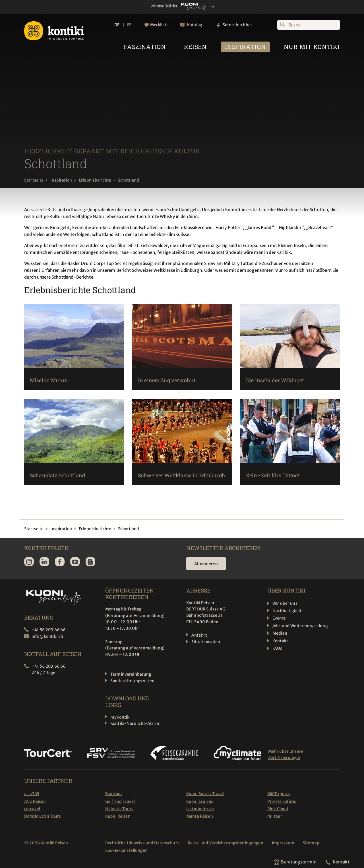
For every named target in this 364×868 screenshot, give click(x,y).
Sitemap (311, 843)
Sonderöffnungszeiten (132, 681)
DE (117, 25)
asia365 (32, 794)
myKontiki (120, 717)
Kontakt (280, 641)
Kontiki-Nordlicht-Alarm (135, 723)
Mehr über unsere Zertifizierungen (286, 754)
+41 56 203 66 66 (48, 630)
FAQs (277, 648)
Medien (280, 633)
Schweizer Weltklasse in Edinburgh (167, 270)
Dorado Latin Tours (43, 816)
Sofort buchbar (237, 25)
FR (129, 25)
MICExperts (279, 794)
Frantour (114, 794)
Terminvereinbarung (131, 674)
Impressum (283, 843)
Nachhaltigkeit (287, 611)
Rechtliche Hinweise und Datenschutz (142, 843)
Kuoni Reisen (118, 816)
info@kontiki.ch (47, 636)
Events (279, 618)
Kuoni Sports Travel (205, 794)
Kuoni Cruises (200, 801)
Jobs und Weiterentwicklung (300, 626)
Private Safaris (282, 801)
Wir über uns (285, 603)
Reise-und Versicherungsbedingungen (226, 843)
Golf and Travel (120, 801)
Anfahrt (199, 635)
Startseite (34, 180)
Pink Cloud (278, 809)
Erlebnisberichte (95, 180)
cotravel (32, 809)
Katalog (195, 25)
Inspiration (61, 180)
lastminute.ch (200, 809)
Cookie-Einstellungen (126, 850)
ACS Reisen (35, 801)
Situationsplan (206, 642)
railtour (275, 816)
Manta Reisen (200, 816)
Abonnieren (206, 564)
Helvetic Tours (119, 809)
